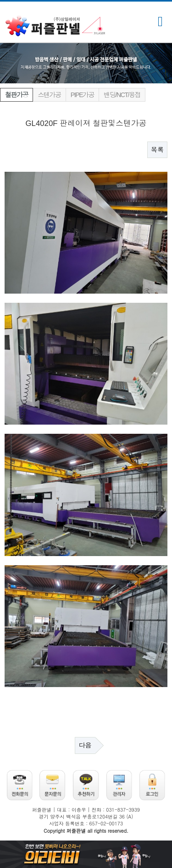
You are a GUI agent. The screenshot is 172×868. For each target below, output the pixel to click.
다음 (85, 745)
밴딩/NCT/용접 (122, 95)
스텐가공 (49, 95)
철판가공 (17, 95)
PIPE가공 (83, 95)
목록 (157, 150)
